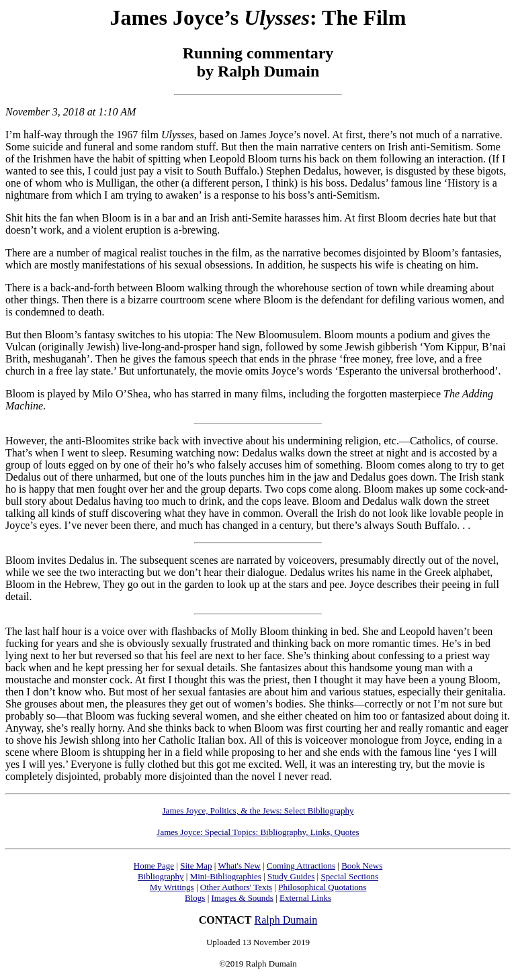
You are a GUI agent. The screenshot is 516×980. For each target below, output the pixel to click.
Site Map (196, 866)
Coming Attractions (301, 866)
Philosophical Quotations (322, 887)
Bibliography (161, 876)
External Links (305, 898)
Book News (362, 866)
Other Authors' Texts (236, 887)
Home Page (154, 866)
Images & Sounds (242, 898)
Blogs (195, 898)
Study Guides (291, 876)
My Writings (172, 887)
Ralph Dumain (286, 920)
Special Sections (349, 876)
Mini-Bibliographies (226, 876)
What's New (239, 866)
